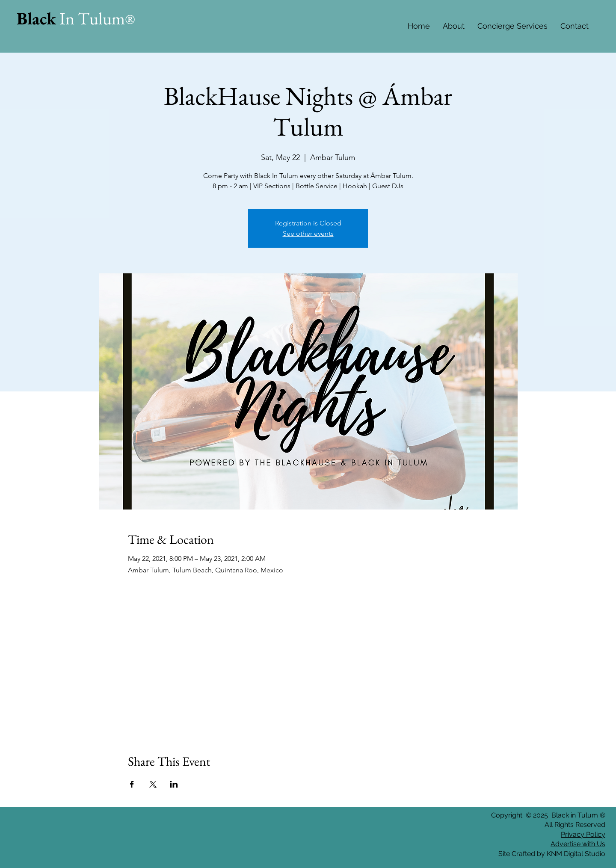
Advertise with (573, 844)
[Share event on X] (153, 784)
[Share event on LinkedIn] (174, 784)
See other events (308, 233)
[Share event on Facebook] (132, 784)
